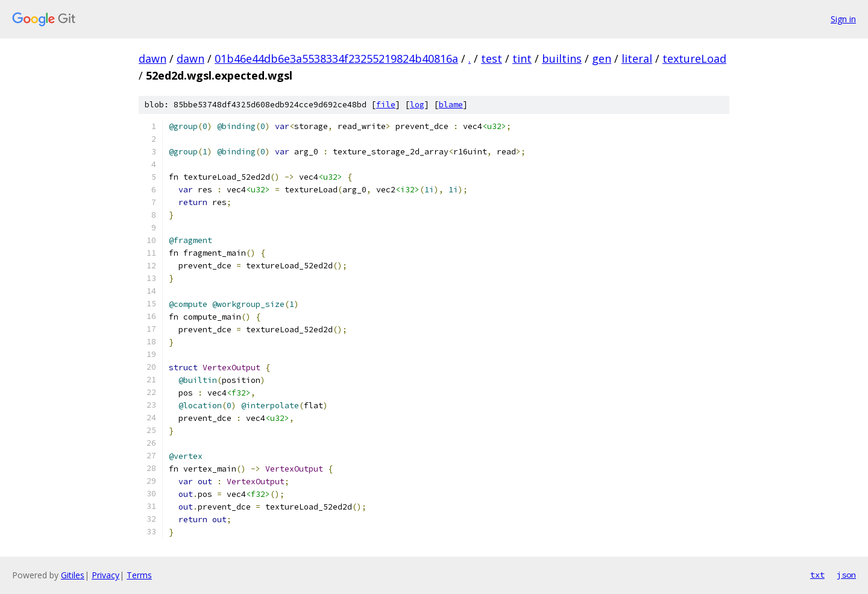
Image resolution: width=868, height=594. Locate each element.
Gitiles (73, 575)
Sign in (843, 19)
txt (817, 575)
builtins (562, 58)
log (417, 105)
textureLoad (694, 58)
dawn (153, 58)
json (846, 575)
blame (451, 105)
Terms (139, 575)
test (492, 58)
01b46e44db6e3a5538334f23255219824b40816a (336, 58)
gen (602, 58)
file (386, 105)
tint (522, 58)
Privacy (105, 575)
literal (637, 58)
